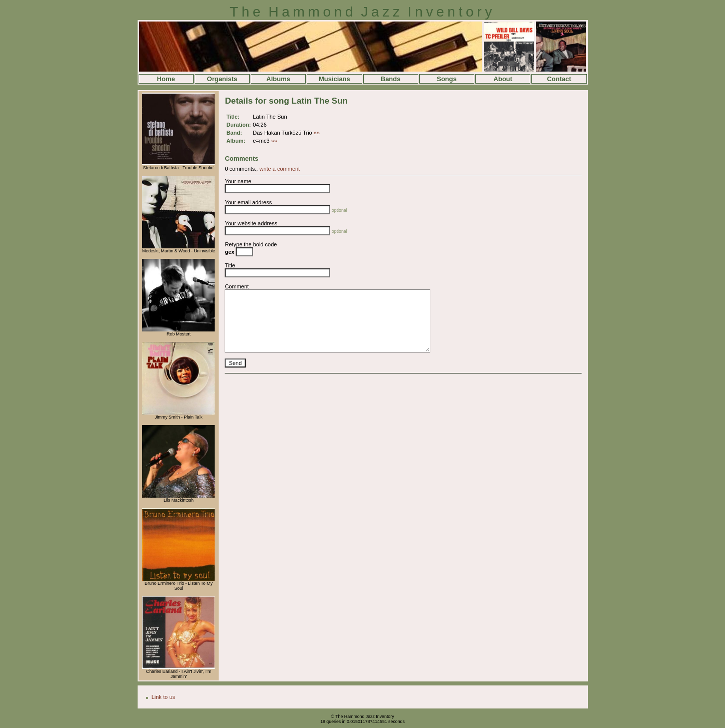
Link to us (163, 697)
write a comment (279, 169)
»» (317, 133)
